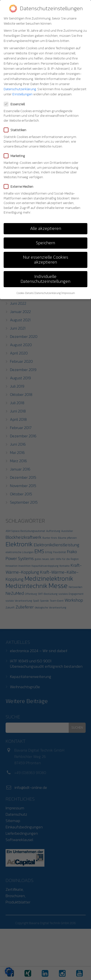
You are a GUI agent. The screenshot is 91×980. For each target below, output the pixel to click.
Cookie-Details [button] (25, 293)
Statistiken (17, 130)
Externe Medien (20, 187)
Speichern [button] (45, 243)
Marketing (16, 156)
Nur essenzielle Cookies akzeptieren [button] (46, 260)
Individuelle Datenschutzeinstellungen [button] (45, 279)
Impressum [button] (68, 293)
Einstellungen (22, 94)
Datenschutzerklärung (20, 89)
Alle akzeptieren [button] (46, 228)
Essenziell (16, 104)
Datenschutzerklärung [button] (48, 293)
